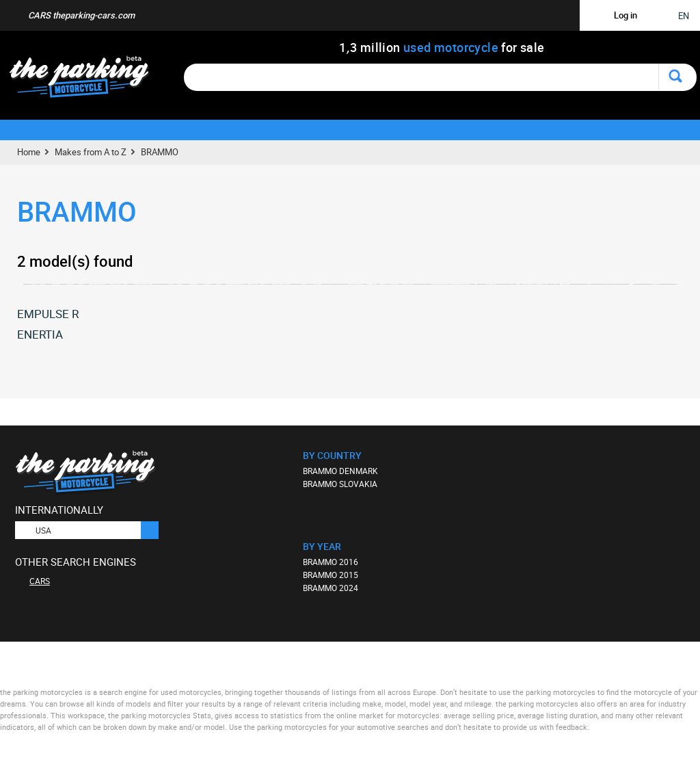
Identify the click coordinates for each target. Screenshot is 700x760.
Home (29, 152)
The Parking (86, 80)
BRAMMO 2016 (331, 562)
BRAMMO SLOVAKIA (340, 484)
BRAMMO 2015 (331, 575)
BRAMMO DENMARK (340, 471)
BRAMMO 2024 (331, 588)
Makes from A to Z (91, 152)
